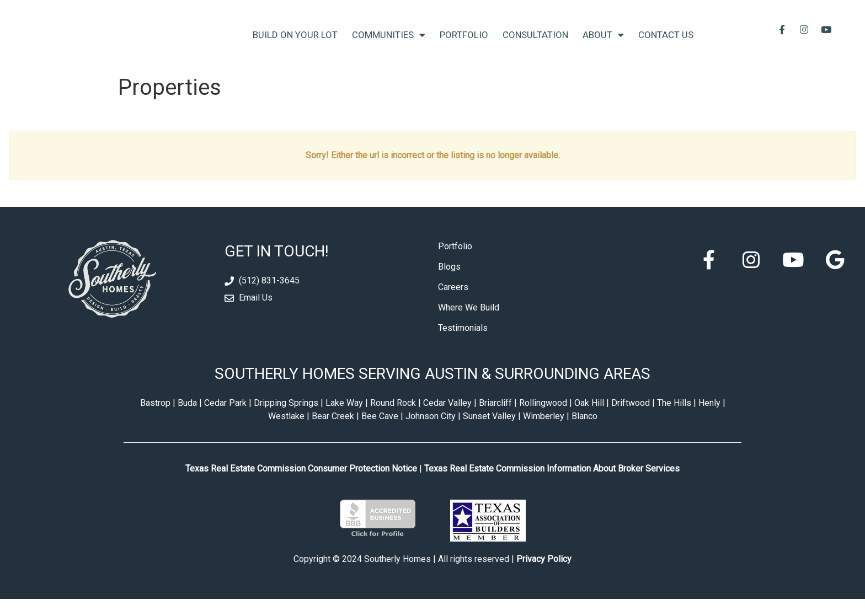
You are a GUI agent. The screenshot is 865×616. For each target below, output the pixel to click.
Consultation (535, 43)
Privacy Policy (544, 576)
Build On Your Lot (295, 43)
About (603, 43)
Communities (389, 43)
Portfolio (464, 43)
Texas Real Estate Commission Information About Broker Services (552, 485)
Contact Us (666, 43)
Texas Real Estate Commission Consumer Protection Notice (301, 485)
